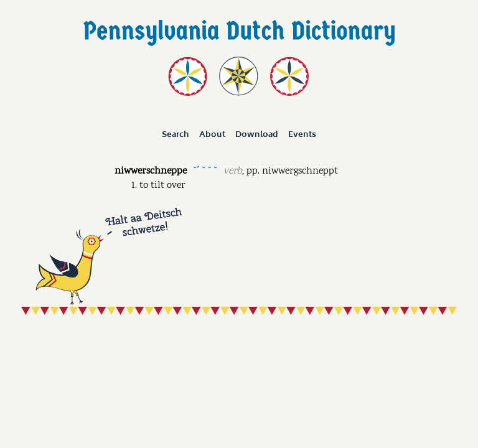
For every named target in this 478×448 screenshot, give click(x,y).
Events (302, 134)
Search (176, 134)
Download (257, 134)
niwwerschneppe (151, 171)
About (212, 134)
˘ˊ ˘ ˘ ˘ (205, 170)
